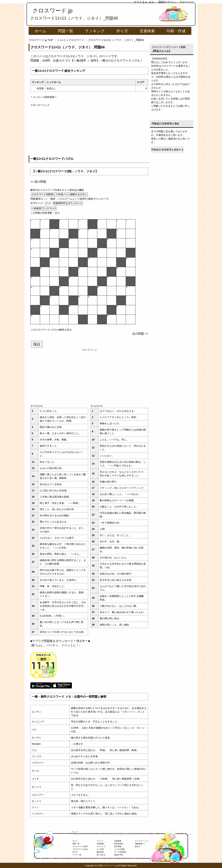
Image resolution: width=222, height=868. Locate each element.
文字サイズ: (37, 203)
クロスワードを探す (80, 846)
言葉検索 (147, 31)
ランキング (95, 31)
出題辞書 (118, 841)
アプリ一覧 (77, 855)
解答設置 (100, 852)
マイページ (186, 2)
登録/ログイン (167, 2)
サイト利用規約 (120, 852)
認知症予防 (118, 855)
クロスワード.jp (52, 11)
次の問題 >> (140, 334)
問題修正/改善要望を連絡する (167, 150)
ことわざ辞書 (119, 849)
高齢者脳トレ (140, 844)
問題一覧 (66, 31)
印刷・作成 (176, 31)
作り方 (122, 31)
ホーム (40, 31)
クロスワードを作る (80, 849)
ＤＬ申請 (100, 849)
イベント (100, 841)
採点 (37, 344)
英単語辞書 (118, 844)
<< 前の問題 (38, 182)
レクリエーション (142, 841)
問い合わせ (101, 855)
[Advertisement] (89, 131)
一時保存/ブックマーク (44, 208)
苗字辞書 (118, 846)
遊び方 (138, 846)
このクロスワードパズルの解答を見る (51, 330)
